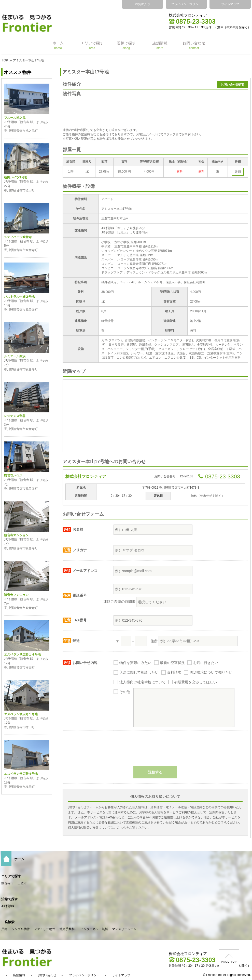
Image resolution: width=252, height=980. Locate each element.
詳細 (238, 172)
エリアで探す (11, 876)
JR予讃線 (8, 906)
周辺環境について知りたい (211, 672)
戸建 (4, 929)
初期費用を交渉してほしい (195, 682)
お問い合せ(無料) (232, 85)
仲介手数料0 (68, 929)
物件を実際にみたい (135, 663)
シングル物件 (21, 929)
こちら (121, 828)
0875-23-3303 (192, 21)
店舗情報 (19, 975)
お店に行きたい (206, 663)
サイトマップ (121, 975)
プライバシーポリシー (84, 975)
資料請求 (174, 672)
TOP (5, 60)
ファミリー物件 (45, 929)
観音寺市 (7, 883)
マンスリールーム (124, 929)
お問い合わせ (47, 975)
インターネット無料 (94, 929)
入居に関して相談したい (139, 672)
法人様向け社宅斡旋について (143, 682)
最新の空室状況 (172, 663)
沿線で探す (10, 899)
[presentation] (155, 751)
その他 (125, 692)
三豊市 (22, 883)
